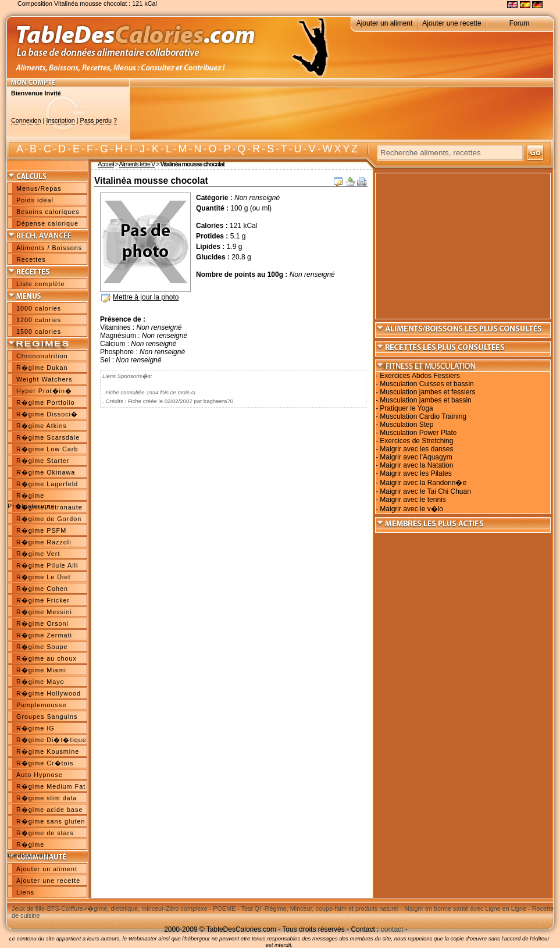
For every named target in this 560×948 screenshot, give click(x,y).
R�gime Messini (44, 612)
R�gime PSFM (41, 530)
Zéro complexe (186, 908)
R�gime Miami (41, 670)
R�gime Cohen (42, 589)
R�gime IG (35, 728)
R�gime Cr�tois (45, 763)
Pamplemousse (41, 705)
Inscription (60, 120)
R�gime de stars (45, 833)
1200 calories (39, 320)
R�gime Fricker (43, 600)
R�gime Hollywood (49, 693)
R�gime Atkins (42, 426)
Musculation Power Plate (418, 433)
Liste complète (41, 284)
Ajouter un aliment (385, 23)
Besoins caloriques (48, 212)
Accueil (106, 164)
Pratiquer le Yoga (406, 408)
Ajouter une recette (452, 23)
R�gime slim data (47, 798)
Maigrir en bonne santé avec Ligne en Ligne (465, 908)
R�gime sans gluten (51, 821)
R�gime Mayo (40, 682)
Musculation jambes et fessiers (427, 392)
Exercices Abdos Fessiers (420, 376)
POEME (224, 908)
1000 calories (39, 308)
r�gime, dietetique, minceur (124, 908)
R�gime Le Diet (43, 577)
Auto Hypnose (40, 775)
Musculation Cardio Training (423, 416)
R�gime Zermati (44, 635)
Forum (520, 23)
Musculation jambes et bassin (425, 400)
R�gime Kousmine (48, 751)
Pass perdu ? (98, 120)
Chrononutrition (42, 356)
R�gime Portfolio (46, 402)
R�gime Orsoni (42, 623)
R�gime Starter (43, 461)
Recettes (31, 259)
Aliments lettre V (137, 164)
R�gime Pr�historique (31, 497)
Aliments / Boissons (49, 248)
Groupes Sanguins (47, 717)
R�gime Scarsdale (48, 437)
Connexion (26, 120)
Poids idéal (35, 200)
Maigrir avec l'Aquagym (416, 457)
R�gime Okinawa (46, 472)
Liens (25, 892)
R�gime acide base (49, 810)
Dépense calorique (47, 223)
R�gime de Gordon (49, 519)
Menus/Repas (39, 188)
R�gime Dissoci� (47, 414)
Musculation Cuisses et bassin (427, 384)
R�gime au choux (47, 658)
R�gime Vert (38, 554)
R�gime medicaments (29, 846)
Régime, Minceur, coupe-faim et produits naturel (332, 908)
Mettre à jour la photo (146, 297)
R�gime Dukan (42, 368)
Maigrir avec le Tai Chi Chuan (425, 491)
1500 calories (39, 332)
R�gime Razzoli (44, 542)
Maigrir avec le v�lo (411, 509)
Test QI (251, 908)
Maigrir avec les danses (416, 449)
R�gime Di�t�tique (51, 740)
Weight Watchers (44, 379)
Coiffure (72, 908)
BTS (53, 908)
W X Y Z (340, 149)
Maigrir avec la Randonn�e (423, 483)
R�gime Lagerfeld (47, 484)
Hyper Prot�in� (44, 391)
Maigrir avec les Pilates (415, 473)
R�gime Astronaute (49, 507)
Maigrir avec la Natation (416, 465)
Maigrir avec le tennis (413, 500)
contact (392, 929)
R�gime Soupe (42, 647)
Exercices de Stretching (416, 441)
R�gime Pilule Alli (47, 565)
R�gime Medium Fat (51, 786)
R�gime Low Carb (47, 449)
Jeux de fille (28, 908)
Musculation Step (406, 425)
